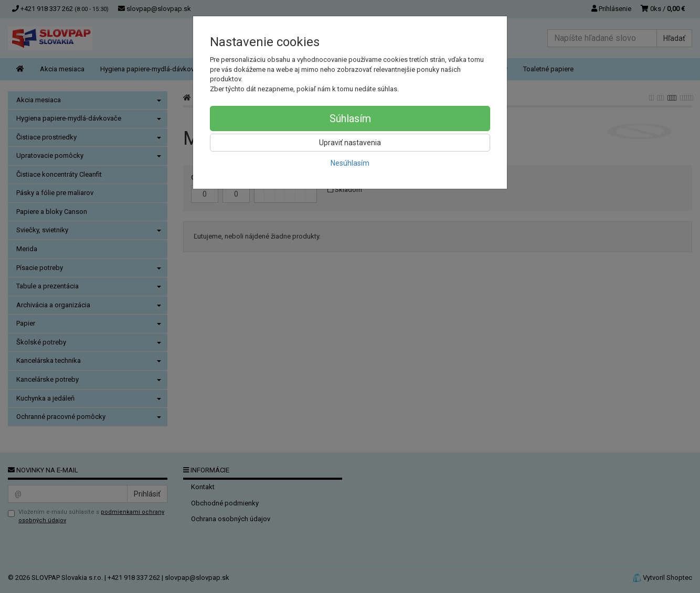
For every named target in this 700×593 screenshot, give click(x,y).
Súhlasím (350, 118)
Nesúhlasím (350, 163)
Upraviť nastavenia (350, 143)
